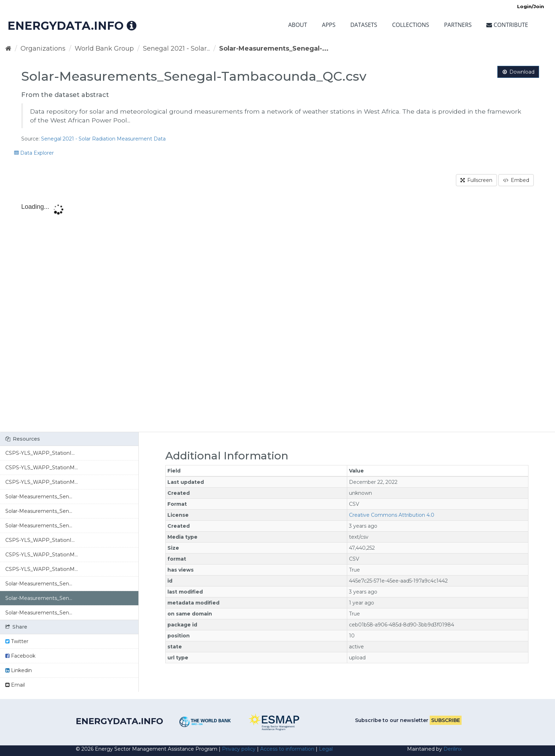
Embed (516, 180)
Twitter (17, 641)
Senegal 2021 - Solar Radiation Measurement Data (103, 139)
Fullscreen (476, 180)
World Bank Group (104, 48)
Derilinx (453, 749)
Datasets (364, 25)
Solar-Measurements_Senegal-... (274, 48)
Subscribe (446, 720)
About (297, 25)
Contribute (507, 25)
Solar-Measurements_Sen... (39, 497)
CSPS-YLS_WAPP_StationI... (40, 453)
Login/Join (531, 6)
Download (518, 72)
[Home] (8, 48)
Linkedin (19, 670)
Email (15, 685)
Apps (329, 25)
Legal (326, 749)
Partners (458, 25)
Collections (411, 25)
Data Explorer (34, 153)
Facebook (20, 656)
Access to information (287, 749)
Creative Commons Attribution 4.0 (392, 515)
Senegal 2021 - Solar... (176, 48)
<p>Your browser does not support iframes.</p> (277, 315)
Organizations (43, 48)
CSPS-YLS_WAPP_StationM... (42, 468)
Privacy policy (239, 749)
